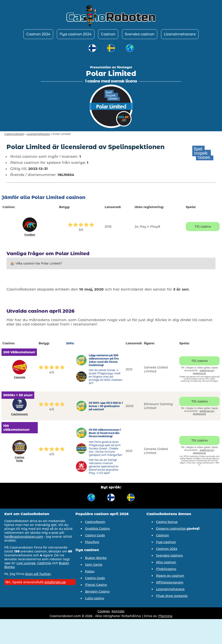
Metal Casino (96, 585)
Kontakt (118, 611)
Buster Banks (96, 558)
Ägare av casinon (170, 576)
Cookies (104, 611)
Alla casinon (166, 562)
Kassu (90, 571)
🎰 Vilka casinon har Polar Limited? (36, 263)
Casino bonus (167, 522)
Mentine (165, 616)
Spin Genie (94, 565)
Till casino (203, 227)
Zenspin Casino (97, 591)
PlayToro (92, 542)
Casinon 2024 (38, 34)
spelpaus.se (199, 373)
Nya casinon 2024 (76, 34)
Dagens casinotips (171, 529)
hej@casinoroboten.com (24, 537)
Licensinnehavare (180, 34)
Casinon (108, 34)
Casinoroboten (14, 134)
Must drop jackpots (172, 596)
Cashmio (44, 563)
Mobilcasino (166, 569)
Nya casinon (166, 542)
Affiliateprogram (170, 582)
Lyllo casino (95, 598)
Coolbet (30, 235)
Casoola (20, 377)
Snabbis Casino (97, 529)
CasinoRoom (95, 522)
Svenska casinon (140, 34)
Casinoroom (20, 414)
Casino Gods (20, 459)
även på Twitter (38, 574)
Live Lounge (26, 563)
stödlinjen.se (207, 370)
